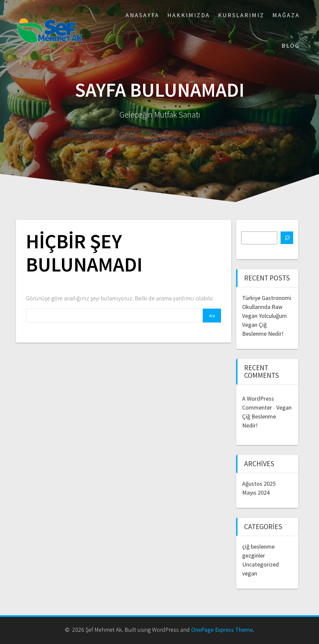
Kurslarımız (241, 15)
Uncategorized (261, 564)
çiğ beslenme (258, 546)
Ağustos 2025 (259, 484)
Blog (291, 46)
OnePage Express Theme (222, 630)
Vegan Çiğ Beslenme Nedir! (267, 416)
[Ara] (287, 238)
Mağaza (286, 15)
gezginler (254, 555)
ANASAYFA (142, 15)
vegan (250, 573)
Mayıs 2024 (256, 493)
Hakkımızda (189, 15)
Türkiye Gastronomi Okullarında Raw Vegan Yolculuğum (267, 307)
